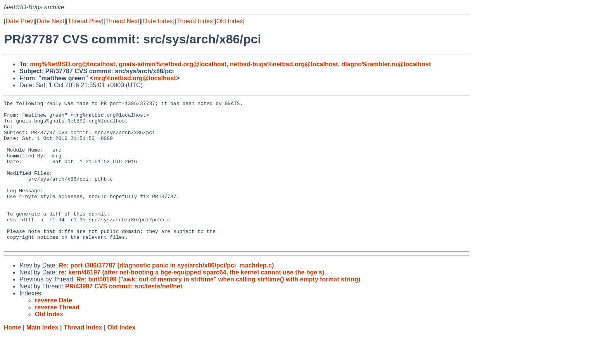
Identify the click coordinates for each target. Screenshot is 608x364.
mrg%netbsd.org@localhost (135, 78)
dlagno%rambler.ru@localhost (386, 64)
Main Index (42, 356)
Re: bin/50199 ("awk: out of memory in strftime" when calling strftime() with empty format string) (218, 308)
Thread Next (122, 21)
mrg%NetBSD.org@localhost (73, 64)
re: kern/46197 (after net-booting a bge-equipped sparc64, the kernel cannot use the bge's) (191, 301)
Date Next (50, 21)
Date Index (158, 21)
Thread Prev (85, 21)
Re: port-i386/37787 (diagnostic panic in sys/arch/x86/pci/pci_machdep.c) (166, 294)
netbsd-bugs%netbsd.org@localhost (284, 64)
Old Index (230, 21)
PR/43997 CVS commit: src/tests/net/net (124, 315)
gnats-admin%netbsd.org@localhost (173, 64)
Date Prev (19, 21)
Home (12, 356)
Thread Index (195, 21)
